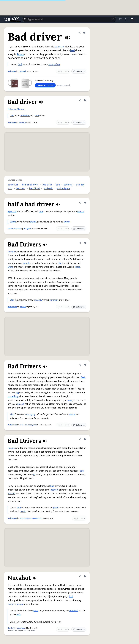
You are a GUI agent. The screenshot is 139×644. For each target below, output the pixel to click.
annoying (31, 414)
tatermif (22, 71)
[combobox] (69, 19)
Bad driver (12, 71)
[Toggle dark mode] (126, 19)
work (23, 511)
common (54, 300)
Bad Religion (63, 189)
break (20, 54)
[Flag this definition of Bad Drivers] (85, 243)
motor (81, 211)
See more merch (64, 85)
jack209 (23, 307)
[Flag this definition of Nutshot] (85, 576)
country (59, 47)
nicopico (23, 122)
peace (72, 414)
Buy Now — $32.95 (45, 85)
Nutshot (11, 628)
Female (11, 494)
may (70, 400)
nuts (19, 614)
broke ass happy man (28, 425)
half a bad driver (30, 185)
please (21, 404)
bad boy (68, 185)
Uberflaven (21, 628)
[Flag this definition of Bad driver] (84, 33)
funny (10, 604)
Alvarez (21, 109)
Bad (12, 300)
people (26, 263)
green (55, 508)
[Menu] (132, 19)
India (77, 267)
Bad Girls (48, 189)
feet (83, 377)
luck (20, 65)
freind (33, 222)
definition (25, 116)
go (17, 393)
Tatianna (12, 109)
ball (71, 596)
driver (57, 65)
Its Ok (13, 222)
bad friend (34, 189)
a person (12, 211)
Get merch (79, 71)
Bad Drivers (12, 307)
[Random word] (113, 19)
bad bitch (47, 185)
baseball (74, 611)
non (41, 211)
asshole (55, 490)
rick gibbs (28, 229)
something (13, 396)
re (34, 475)
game (35, 611)
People (11, 252)
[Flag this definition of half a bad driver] (85, 203)
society (39, 300)
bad (72, 50)
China (10, 267)
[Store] (120, 19)
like (60, 263)
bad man (21, 189)
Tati (12, 116)
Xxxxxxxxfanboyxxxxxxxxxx (31, 518)
